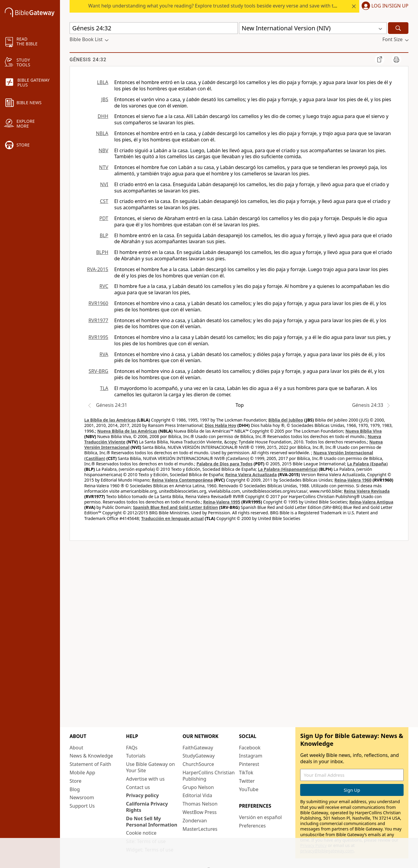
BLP (104, 235)
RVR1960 (98, 303)
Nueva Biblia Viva (364, 431)
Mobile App (82, 773)
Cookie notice (141, 833)
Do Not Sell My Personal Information (152, 822)
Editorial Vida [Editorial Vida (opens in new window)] (197, 795)
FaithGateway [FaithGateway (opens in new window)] (198, 748)
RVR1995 (98, 337)
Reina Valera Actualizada (251, 475)
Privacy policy (142, 795)
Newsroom (82, 797)
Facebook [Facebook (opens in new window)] (250, 748)
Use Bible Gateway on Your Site (150, 767)
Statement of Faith (90, 764)
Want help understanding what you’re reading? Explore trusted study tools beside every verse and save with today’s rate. (224, 6)
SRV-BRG (99, 371)
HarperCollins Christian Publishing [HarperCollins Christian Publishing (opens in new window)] (209, 776)
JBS (105, 99)
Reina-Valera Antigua (371, 502)
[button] (384, 6)
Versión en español (260, 817)
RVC (104, 286)
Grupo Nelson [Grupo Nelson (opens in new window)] (198, 787)
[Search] (398, 28)
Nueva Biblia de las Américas (127, 431)
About (76, 748)
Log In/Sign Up (390, 6)
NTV (104, 167)
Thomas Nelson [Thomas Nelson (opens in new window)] (200, 804)
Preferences (252, 826)
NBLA (102, 133)
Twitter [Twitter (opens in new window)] (247, 781)
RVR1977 (98, 320)
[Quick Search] (154, 28)
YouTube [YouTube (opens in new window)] (249, 789)
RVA (104, 354)
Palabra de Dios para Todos (224, 464)
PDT (104, 218)
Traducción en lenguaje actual (172, 518)
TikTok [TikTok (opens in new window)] (246, 773)
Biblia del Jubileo (286, 420)
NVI (104, 184)
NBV (103, 150)
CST (104, 201)
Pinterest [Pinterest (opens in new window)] (249, 764)
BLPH (102, 252)
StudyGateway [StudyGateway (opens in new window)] (199, 756)
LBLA (103, 82)
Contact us (138, 787)
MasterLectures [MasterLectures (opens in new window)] (200, 829)
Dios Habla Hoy (221, 425)
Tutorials (136, 756)
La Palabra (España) (367, 464)
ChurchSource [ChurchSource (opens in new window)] (198, 764)
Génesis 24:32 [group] (88, 60)
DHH (103, 116)
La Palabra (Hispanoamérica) (288, 469)
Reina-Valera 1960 (353, 480)
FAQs (132, 748)
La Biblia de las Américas (110, 420)
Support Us (82, 806)
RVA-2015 (98, 269)
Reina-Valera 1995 (222, 502)
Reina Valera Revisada (367, 491)
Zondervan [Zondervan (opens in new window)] (195, 821)
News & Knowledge (91, 756)
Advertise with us (145, 779)
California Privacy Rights (147, 807)
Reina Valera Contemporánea (182, 480)
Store (76, 781)
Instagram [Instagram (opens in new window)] (251, 756)
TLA (104, 388)
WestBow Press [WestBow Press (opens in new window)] (200, 812)
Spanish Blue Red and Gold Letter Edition (175, 507)
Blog (75, 789)
